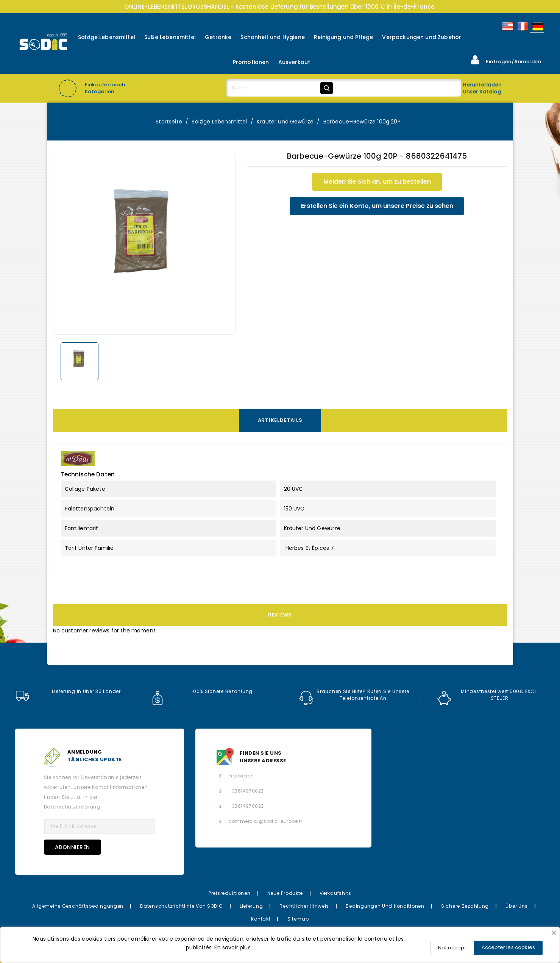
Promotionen (251, 62)
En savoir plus (232, 947)
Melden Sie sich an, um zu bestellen (377, 182)
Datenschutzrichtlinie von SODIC (181, 906)
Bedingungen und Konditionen (385, 906)
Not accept (452, 948)
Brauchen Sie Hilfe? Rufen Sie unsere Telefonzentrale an (355, 695)
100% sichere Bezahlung (202, 691)
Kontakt (261, 919)
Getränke (218, 37)
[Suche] (281, 88)
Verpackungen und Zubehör (422, 37)
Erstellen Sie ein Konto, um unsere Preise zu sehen (377, 206)
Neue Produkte (285, 893)
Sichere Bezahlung (465, 906)
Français (522, 26)
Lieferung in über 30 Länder (68, 691)
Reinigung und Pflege (343, 37)
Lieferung (251, 906)
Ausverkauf (294, 62)
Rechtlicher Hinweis (304, 906)
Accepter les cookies (508, 947)
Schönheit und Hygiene (272, 37)
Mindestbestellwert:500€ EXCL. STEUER (488, 695)
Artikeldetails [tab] (280, 420)
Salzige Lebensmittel (107, 37)
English (507, 26)
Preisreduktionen (230, 893)
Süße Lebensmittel (170, 37)
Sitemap (298, 919)
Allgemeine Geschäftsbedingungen (78, 906)
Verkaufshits (335, 893)
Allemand (537, 26)
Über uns (517, 906)
